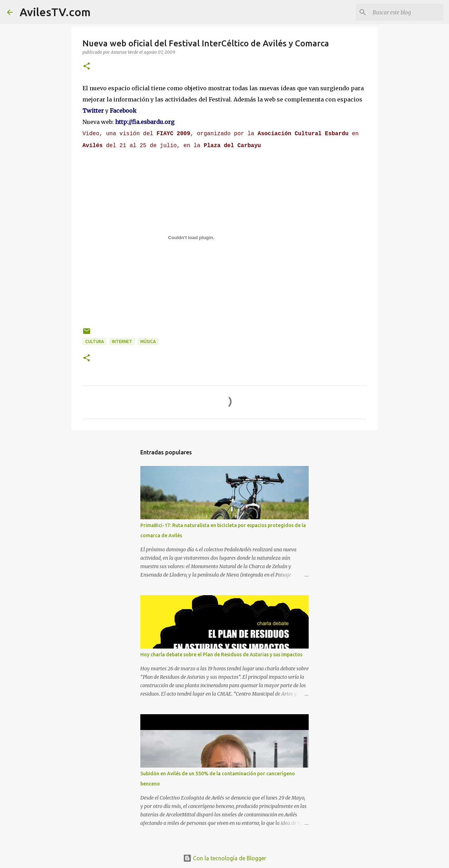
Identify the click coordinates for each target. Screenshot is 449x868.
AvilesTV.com (55, 12)
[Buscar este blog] (407, 12)
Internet (122, 341)
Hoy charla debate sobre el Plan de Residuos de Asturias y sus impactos (221, 655)
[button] (87, 67)
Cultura (95, 341)
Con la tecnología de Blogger (225, 858)
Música (148, 341)
